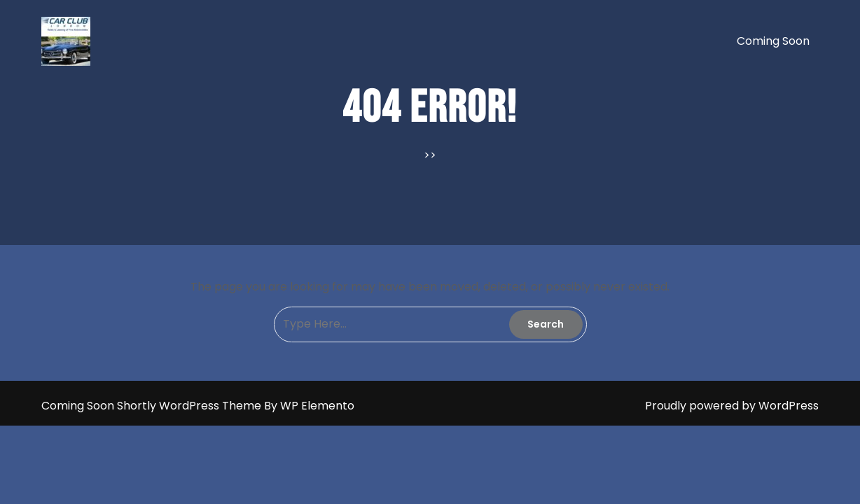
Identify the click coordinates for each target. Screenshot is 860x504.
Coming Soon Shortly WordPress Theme (153, 406)
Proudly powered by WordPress (732, 406)
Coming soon (773, 41)
